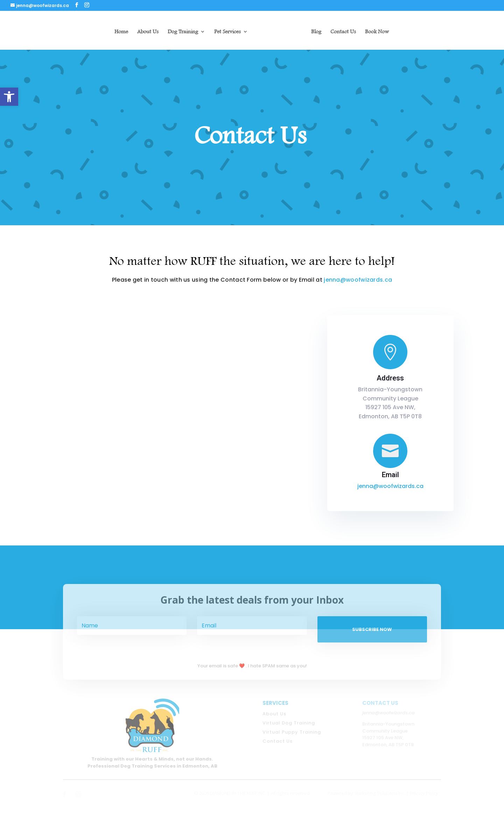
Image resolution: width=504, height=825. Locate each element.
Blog (316, 32)
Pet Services (227, 32)
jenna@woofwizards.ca (358, 280)
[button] (9, 97)
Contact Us (343, 32)
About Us (148, 32)
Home (121, 32)
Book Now (377, 32)
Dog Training (183, 32)
